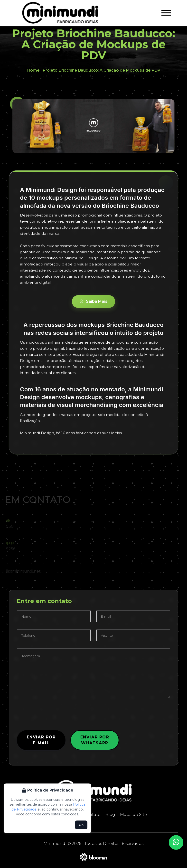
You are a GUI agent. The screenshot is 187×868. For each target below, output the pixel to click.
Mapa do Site (133, 815)
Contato (92, 815)
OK (81, 825)
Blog (110, 815)
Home (33, 70)
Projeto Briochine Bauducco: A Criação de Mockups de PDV (101, 70)
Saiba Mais (93, 301)
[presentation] (54, 715)
